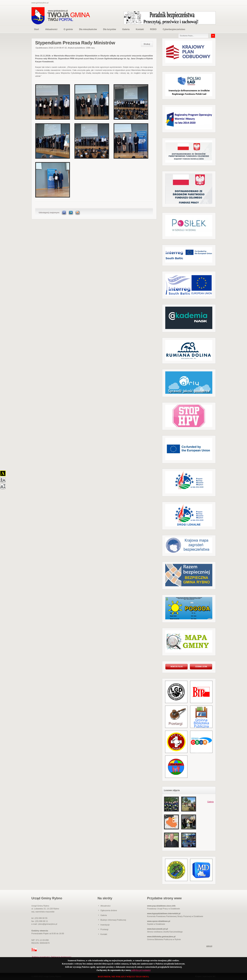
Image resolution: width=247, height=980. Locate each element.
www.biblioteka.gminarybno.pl (161, 937)
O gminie (68, 29)
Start (37, 29)
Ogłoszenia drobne (109, 910)
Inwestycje (105, 925)
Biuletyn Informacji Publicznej (113, 920)
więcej (209, 946)
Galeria (126, 29)
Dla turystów (110, 29)
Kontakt (140, 29)
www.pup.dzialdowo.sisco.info (161, 906)
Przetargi (104, 929)
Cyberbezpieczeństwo (174, 29)
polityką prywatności (141, 970)
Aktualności (51, 29)
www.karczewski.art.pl (158, 929)
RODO (153, 29)
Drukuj (147, 44)
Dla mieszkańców (88, 29)
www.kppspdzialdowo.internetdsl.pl (164, 913)
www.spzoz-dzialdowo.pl (159, 921)
